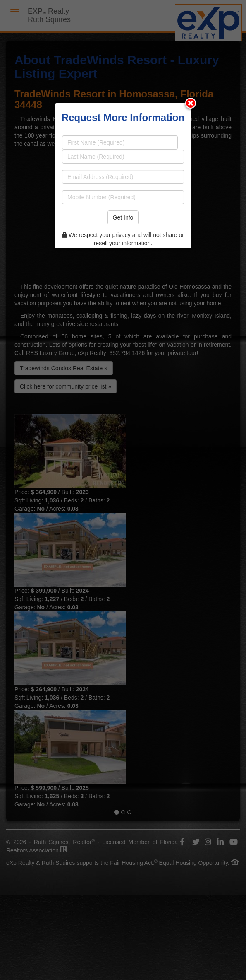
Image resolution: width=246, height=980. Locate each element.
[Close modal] (191, 103)
